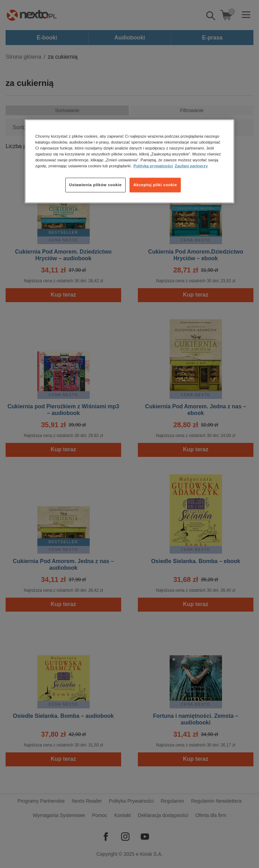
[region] (129, 161)
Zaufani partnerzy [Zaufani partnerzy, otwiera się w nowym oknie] (191, 166)
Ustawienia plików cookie (95, 185)
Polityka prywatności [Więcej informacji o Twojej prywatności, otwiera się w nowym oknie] (153, 166)
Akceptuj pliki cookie (155, 185)
